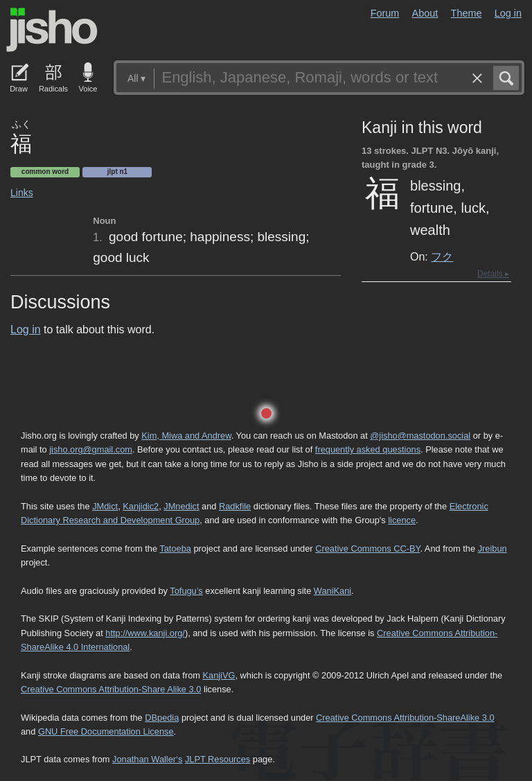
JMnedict (181, 506)
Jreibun (493, 549)
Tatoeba (175, 549)
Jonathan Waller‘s (147, 759)
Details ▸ (493, 274)
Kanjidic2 (141, 506)
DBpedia (162, 718)
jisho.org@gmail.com (91, 449)
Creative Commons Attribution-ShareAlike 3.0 (405, 718)
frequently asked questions (368, 449)
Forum (385, 13)
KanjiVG (219, 675)
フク (442, 256)
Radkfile (235, 506)
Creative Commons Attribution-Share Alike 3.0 (111, 689)
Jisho (52, 30)
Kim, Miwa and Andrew (186, 436)
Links (22, 193)
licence (402, 520)
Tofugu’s (186, 591)
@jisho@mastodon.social (420, 436)
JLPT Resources (218, 759)
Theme (467, 13)
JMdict (105, 506)
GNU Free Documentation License (106, 731)
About (425, 13)
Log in (508, 13)
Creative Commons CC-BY (367, 549)
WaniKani (332, 591)
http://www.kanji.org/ (145, 633)
